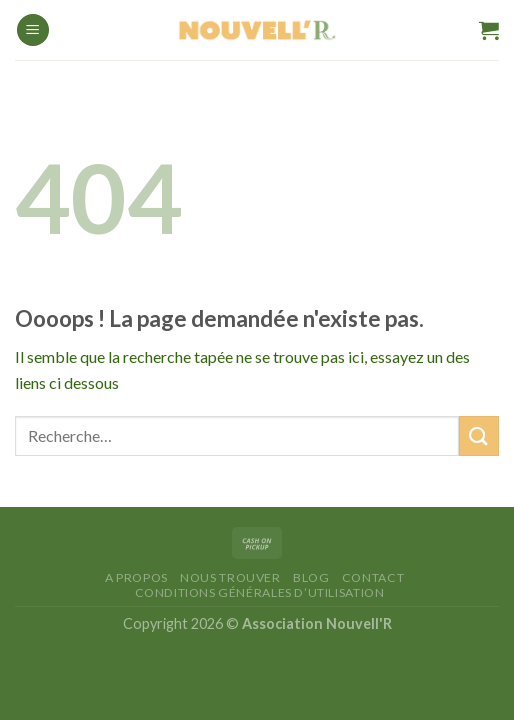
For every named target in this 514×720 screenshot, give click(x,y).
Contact (373, 577)
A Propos (136, 577)
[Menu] (33, 30)
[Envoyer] (479, 435)
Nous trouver (230, 577)
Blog (311, 577)
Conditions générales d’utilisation (260, 592)
